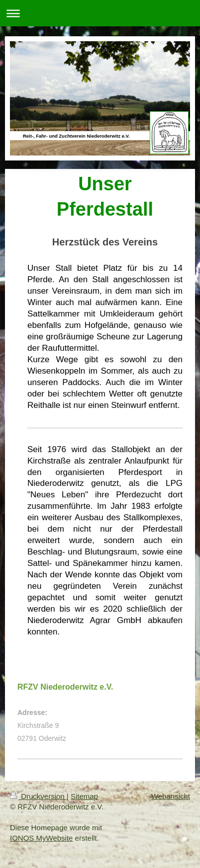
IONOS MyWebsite (41, 838)
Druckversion (38, 796)
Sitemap (84, 796)
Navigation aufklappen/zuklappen (100, 13)
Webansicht (171, 796)
